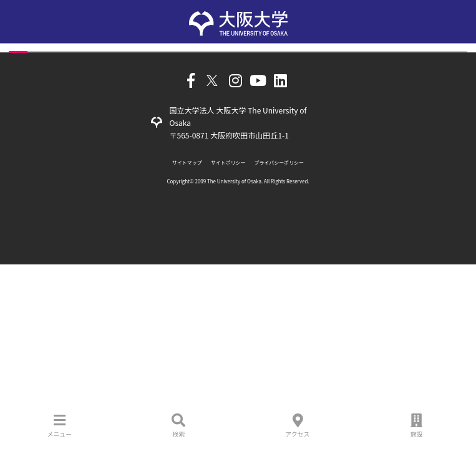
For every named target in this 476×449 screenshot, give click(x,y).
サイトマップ (187, 162)
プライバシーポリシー (279, 162)
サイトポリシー (228, 162)
